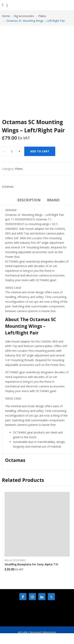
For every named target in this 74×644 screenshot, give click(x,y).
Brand (53, 200)
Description (29, 200)
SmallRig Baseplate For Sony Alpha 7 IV (31, 564)
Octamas (8, 187)
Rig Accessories (15, 560)
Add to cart (40, 151)
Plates (19, 169)
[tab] (29, 201)
